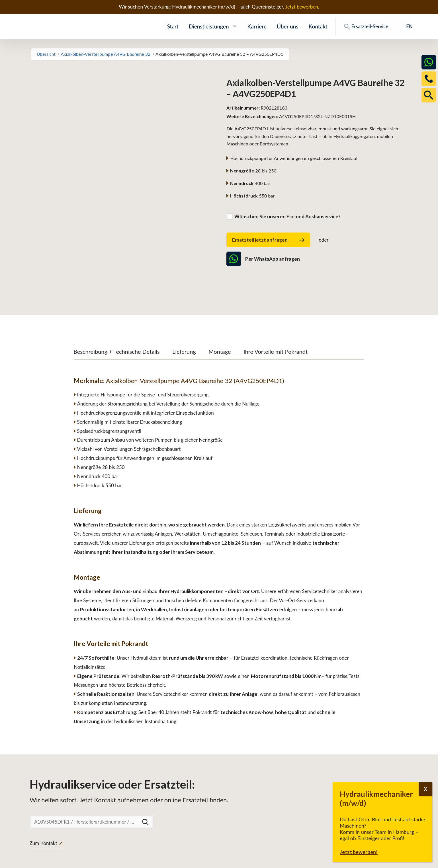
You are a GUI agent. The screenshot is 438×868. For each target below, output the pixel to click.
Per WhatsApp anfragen (263, 259)
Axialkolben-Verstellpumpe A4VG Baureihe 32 (106, 54)
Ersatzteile (304, 861)
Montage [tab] (220, 312)
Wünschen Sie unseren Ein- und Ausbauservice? (287, 216)
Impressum (398, 861)
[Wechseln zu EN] (406, 26)
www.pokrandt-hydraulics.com (63, 861)
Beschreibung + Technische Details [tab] (117, 312)
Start (173, 26)
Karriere (257, 26)
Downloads (334, 861)
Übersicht (46, 54)
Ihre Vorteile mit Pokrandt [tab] (276, 312)
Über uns (287, 26)
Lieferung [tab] (184, 312)
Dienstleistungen (213, 26)
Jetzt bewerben (302, 7)
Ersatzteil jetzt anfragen (268, 240)
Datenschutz (366, 861)
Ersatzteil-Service (366, 26)
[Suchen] (145, 783)
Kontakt (318, 26)
